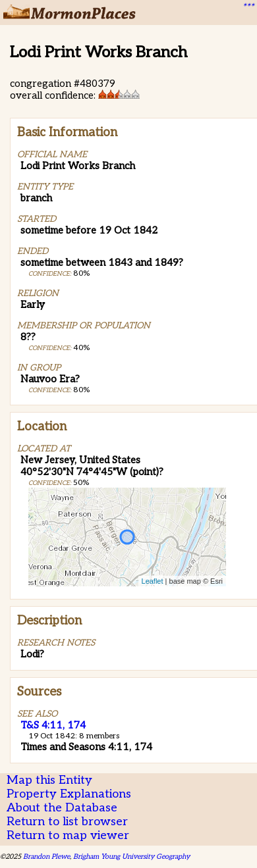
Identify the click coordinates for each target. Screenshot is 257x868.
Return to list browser (67, 822)
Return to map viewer (68, 835)
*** (248, 7)
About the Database (62, 808)
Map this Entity (49, 780)
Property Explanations (69, 794)
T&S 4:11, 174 (53, 725)
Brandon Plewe (46, 856)
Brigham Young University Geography (131, 856)
